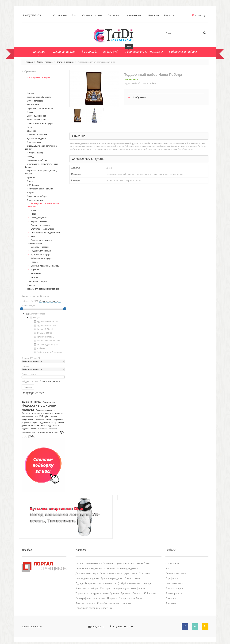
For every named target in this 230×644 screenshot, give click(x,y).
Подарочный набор (48, 422)
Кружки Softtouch (43, 329)
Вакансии (154, 15)
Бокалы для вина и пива (47, 340)
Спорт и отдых (34, 142)
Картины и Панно (39, 221)
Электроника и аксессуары (40, 123)
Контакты (170, 15)
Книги (34, 210)
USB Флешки (33, 185)
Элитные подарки (65, 62)
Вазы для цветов (39, 217)
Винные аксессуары (40, 225)
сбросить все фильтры (50, 301)
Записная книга (31, 402)
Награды (31, 192)
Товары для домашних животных (43, 289)
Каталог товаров (45, 62)
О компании (60, 15)
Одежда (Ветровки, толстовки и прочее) (97, 582)
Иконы (34, 236)
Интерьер (35, 277)
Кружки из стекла (43, 337)
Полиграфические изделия (40, 188)
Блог (75, 15)
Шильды (31, 156)
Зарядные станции (39, 428)
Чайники (39, 348)
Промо (30, 112)
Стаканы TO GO (43, 333)
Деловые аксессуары (37, 119)
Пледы (30, 181)
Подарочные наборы (37, 196)
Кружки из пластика (45, 325)
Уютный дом (33, 104)
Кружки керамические (46, 321)
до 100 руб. (42, 416)
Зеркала (35, 269)
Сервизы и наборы (40, 247)
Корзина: (199, 15)
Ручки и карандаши (36, 138)
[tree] (43, 333)
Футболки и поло (35, 152)
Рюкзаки (26, 413)
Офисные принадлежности (40, 108)
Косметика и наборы (37, 160)
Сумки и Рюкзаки (35, 100)
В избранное (139, 97)
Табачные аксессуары (41, 258)
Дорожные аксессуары (46, 410)
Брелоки (31, 177)
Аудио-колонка (49, 402)
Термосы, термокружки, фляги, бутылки (97, 592)
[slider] (22, 308)
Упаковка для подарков (42, 413)
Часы (30, 127)
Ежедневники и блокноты (39, 97)
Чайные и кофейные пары (48, 352)
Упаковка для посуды (45, 344)
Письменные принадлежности (45, 232)
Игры (33, 214)
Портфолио (114, 15)
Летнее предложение (47, 432)
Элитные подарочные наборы (45, 265)
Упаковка (31, 131)
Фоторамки (36, 273)
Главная (29, 62)
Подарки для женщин (41, 250)
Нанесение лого (134, 15)
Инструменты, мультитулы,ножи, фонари (123, 587)
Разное (34, 262)
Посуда (31, 93)
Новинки (31, 285)
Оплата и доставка (93, 15)
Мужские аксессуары (41, 254)
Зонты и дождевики (36, 116)
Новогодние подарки (37, 134)
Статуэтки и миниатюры (42, 229)
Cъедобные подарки (37, 281)
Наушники (40, 419)
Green (49, 419)
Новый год (46, 425)
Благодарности (174, 592)
